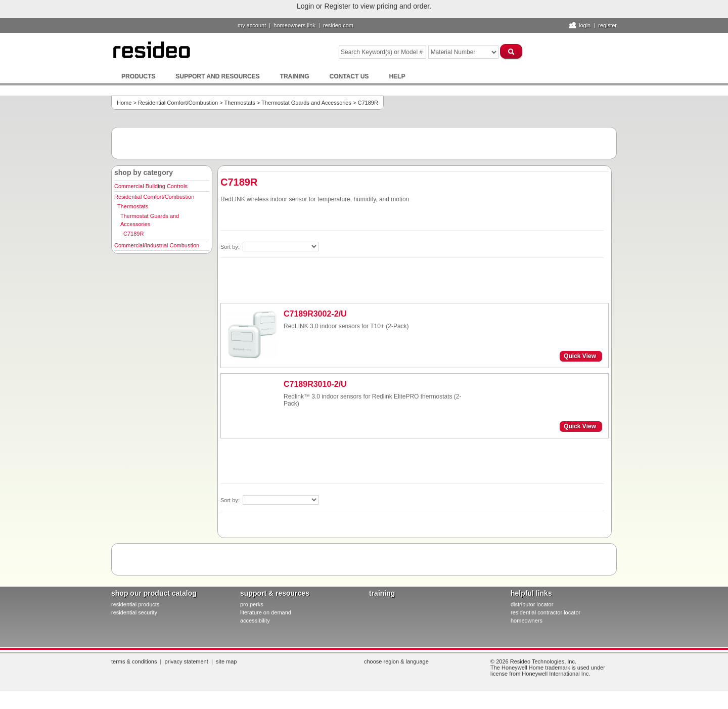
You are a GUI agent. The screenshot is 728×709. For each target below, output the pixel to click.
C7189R (133, 234)
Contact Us (349, 76)
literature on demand (266, 612)
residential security (134, 612)
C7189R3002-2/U (315, 314)
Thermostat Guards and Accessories (306, 103)
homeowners (527, 621)
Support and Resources (217, 76)
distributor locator (532, 604)
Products (138, 76)
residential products (135, 604)
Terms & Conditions (134, 661)
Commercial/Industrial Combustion (157, 245)
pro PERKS (252, 604)
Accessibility (255, 621)
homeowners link (294, 25)
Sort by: (231, 247)
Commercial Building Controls (151, 186)
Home (124, 103)
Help (397, 76)
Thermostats (240, 103)
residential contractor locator (545, 612)
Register (607, 25)
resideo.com (338, 25)
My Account (252, 25)
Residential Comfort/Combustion (178, 103)
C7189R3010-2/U (315, 384)
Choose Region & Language (396, 661)
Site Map (226, 661)
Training (295, 76)
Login (585, 25)
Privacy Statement (187, 661)
